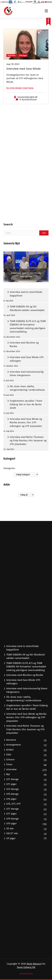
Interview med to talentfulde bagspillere (26, 294)
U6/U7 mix (12, 833)
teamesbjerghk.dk (27, 97)
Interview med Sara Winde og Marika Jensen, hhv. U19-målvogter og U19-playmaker (26, 423)
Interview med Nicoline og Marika (24, 344)
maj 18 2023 (13, 64)
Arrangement (14, 745)
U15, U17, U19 (13, 804)
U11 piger (11, 784)
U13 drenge (12, 789)
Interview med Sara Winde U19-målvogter (27, 359)
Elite (9, 755)
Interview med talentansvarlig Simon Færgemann (27, 374)
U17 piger (11, 814)
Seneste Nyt (12, 243)
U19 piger (23, 56)
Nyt (8, 774)
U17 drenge (12, 809)
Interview (11, 56)
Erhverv (10, 760)
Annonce (11, 740)
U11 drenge (12, 779)
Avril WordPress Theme (26, 973)
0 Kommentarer (28, 100)
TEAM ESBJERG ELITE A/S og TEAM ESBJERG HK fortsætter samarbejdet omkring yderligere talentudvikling (28, 327)
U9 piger (11, 838)
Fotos (9, 764)
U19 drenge (12, 819)
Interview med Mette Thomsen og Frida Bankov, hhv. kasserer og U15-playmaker (28, 441)
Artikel (10, 750)
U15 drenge (12, 794)
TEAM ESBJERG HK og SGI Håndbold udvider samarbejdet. (27, 308)
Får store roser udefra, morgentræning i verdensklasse (27, 388)
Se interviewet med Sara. (20, 88)
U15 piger (11, 799)
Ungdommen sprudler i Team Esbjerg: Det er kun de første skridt (26, 404)
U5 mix (10, 829)
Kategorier (9, 468)
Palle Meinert (34, 964)
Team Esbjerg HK (26, 967)
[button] (26, 267)
